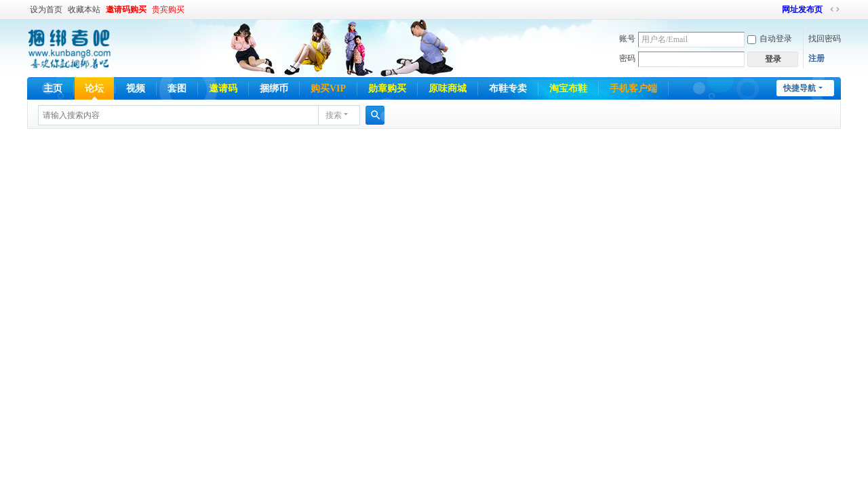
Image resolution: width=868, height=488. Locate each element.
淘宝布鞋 (568, 88)
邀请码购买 (126, 9)
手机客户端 (633, 88)
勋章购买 (387, 88)
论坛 (94, 88)
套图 (177, 88)
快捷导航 (800, 88)
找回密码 (825, 39)
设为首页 (46, 9)
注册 (816, 58)
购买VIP (328, 88)
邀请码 (223, 88)
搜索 (334, 115)
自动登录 (770, 39)
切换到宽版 (835, 9)
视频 (136, 88)
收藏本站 (84, 9)
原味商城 (448, 88)
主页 (53, 88)
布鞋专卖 (508, 88)
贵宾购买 (168, 9)
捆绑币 (274, 88)
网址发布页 (802, 9)
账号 (627, 39)
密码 (627, 58)
